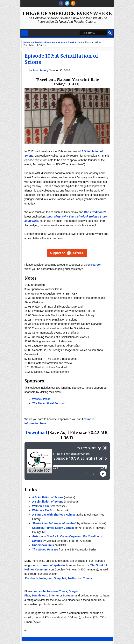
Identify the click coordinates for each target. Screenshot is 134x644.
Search (110, 33)
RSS (73, 3)
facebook (61, 3)
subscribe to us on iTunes (50, 591)
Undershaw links (43, 545)
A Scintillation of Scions (48, 497)
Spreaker (69, 595)
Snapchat (60, 578)
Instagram (46, 578)
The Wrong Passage (45, 550)
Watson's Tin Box (44, 506)
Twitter (72, 578)
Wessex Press (41, 399)
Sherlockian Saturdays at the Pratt (54, 523)
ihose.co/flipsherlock (54, 565)
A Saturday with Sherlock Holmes (54, 515)
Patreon (96, 265)
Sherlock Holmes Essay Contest (53, 528)
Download (36, 433)
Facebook (31, 578)
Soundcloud (39, 595)
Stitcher (54, 595)
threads (67, 3)
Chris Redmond (94, 212)
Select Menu (25, 33)
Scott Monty (41, 70)
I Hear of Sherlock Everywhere (67, 13)
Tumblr (88, 578)
